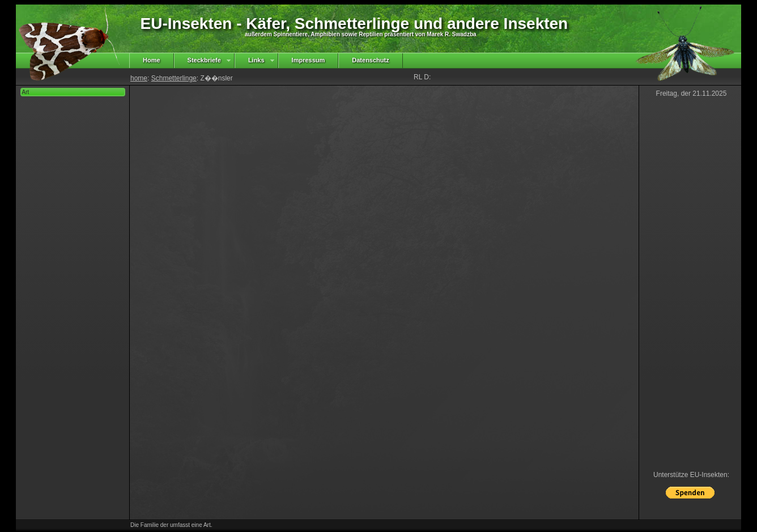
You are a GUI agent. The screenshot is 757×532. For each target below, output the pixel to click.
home (139, 78)
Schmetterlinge (174, 78)
